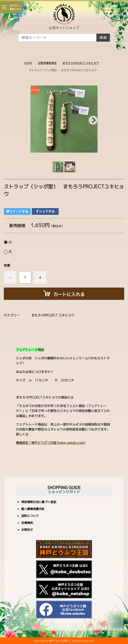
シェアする (45, 211)
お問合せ (27, 530)
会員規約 (27, 523)
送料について (30, 516)
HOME (28, 63)
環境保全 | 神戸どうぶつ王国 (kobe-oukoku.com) (51, 443)
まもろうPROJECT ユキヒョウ (81, 63)
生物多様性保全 (47, 63)
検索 (103, 38)
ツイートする (17, 211)
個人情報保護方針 (33, 509)
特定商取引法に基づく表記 (39, 502)
